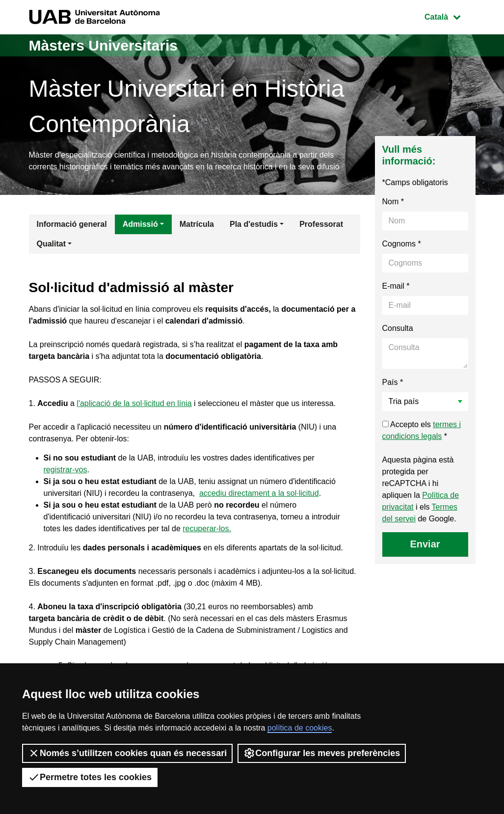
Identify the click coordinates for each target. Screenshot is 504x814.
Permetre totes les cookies (90, 777)
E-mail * (396, 286)
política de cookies (300, 728)
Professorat (321, 224)
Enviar (425, 544)
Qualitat (52, 244)
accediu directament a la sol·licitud (259, 493)
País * (393, 382)
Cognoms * (402, 244)
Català (450, 16)
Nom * (393, 202)
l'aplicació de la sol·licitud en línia (134, 403)
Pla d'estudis (254, 224)
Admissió (140, 224)
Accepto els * (422, 430)
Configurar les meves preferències (322, 753)
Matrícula (197, 224)
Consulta (398, 328)
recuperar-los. (207, 529)
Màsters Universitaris (104, 45)
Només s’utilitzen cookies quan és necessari (127, 753)
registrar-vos (66, 470)
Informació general (72, 224)
